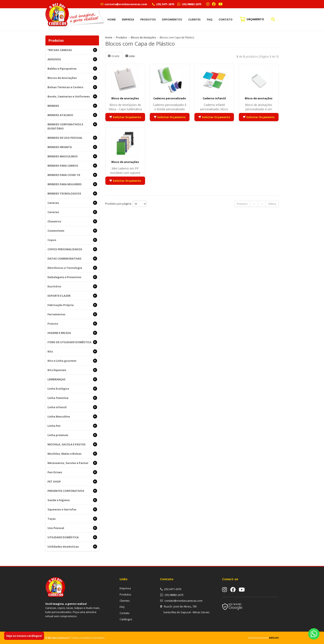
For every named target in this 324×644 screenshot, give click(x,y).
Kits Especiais (72, 370)
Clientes (194, 19)
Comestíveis (72, 231)
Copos (72, 240)
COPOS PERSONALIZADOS (72, 249)
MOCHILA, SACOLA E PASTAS (72, 444)
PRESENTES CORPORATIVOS (72, 491)
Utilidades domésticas (72, 547)
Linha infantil (72, 407)
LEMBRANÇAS (72, 379)
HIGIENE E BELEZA (72, 333)
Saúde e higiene (72, 500)
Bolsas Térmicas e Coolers (72, 87)
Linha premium (72, 435)
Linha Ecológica (72, 389)
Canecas (72, 203)
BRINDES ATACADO (72, 115)
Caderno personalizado (170, 98)
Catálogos (126, 619)
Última (272, 204)
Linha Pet (72, 426)
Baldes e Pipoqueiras (72, 69)
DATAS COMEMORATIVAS (72, 259)
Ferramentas (72, 314)
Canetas (72, 212)
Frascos (72, 324)
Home (112, 19)
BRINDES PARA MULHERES (72, 184)
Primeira (242, 204)
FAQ (210, 19)
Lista (130, 56)
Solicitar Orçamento (125, 117)
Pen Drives (72, 472)
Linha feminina (72, 398)
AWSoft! (274, 638)
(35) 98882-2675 (191, 4)
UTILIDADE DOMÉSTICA (72, 537)
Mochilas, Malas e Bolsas (72, 454)
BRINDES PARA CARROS (72, 166)
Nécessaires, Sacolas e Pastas (72, 463)
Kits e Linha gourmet (72, 361)
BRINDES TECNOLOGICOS (72, 193)
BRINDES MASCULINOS (72, 156)
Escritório (72, 286)
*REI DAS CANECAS (72, 50)
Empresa (128, 19)
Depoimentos (172, 19)
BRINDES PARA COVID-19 (72, 175)
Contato (226, 19)
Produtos (148, 19)
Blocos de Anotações (72, 78)
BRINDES (72, 106)
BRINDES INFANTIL (72, 147)
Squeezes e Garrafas (72, 509)
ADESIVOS (72, 59)
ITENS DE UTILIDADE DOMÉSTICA (72, 342)
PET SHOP (72, 482)
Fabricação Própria (72, 305)
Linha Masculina (72, 416)
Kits (72, 351)
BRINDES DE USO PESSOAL (72, 138)
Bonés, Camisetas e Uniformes (72, 96)
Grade (114, 56)
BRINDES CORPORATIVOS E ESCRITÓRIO (72, 126)
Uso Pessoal (72, 528)
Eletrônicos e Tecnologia (72, 268)
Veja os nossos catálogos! (24, 636)
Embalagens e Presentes (72, 277)
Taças (72, 519)
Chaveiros (72, 221)
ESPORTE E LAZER (72, 296)
